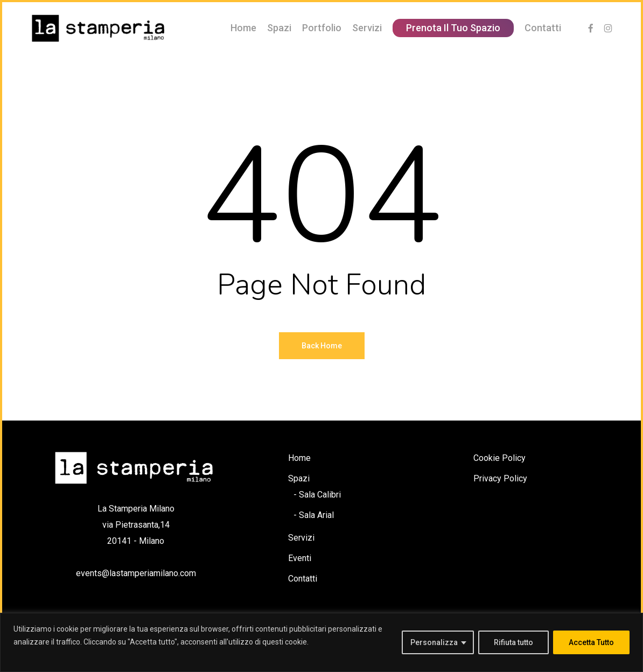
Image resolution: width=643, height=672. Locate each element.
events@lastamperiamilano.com (136, 573)
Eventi (300, 558)
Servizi (301, 538)
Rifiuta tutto (513, 642)
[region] (321, 642)
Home (299, 458)
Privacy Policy (500, 478)
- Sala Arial (314, 515)
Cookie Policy (499, 458)
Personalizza (434, 642)
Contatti (303, 579)
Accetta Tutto (591, 642)
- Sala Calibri (317, 495)
